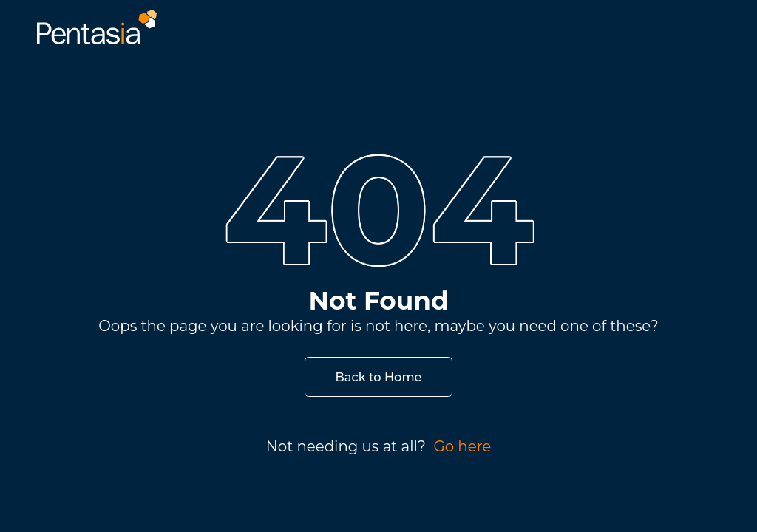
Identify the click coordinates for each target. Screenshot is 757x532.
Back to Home (379, 377)
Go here (462, 446)
